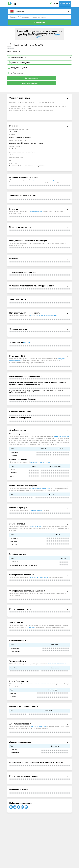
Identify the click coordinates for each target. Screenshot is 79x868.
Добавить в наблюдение (21, 63)
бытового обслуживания (41, 684)
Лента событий (31, 627)
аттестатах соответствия (38, 727)
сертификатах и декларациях (39, 577)
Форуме (27, 343)
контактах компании (36, 212)
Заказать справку (32, 78)
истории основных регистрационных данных (44, 180)
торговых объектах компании (57, 664)
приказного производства (61, 436)
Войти (55, 4)
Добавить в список (18, 57)
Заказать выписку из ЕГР (32, 83)
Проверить (39, 23)
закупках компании (36, 527)
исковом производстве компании (41, 462)
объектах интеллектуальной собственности (44, 316)
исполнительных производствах (40, 488)
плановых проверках (36, 510)
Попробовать (65, 4)
